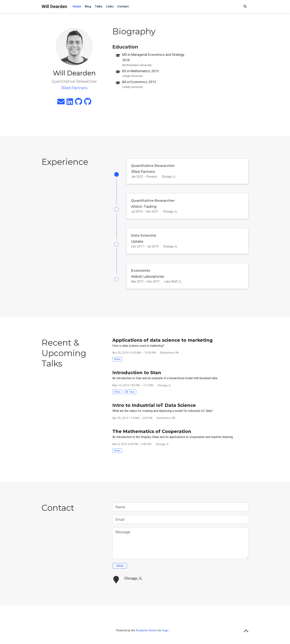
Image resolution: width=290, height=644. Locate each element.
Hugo (165, 630)
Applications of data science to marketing (163, 340)
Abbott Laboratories (148, 277)
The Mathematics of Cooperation (152, 432)
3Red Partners (143, 172)
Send (120, 566)
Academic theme (146, 630)
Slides (117, 359)
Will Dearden (54, 7)
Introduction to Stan (137, 373)
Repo (130, 392)
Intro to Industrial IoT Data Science (154, 405)
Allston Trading (144, 207)
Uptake (137, 242)
